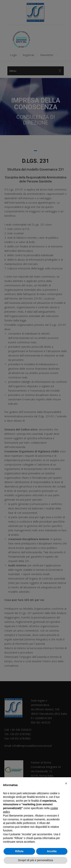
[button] (66, 783)
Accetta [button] (52, 851)
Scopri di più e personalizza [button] (35, 860)
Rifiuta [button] (19, 851)
